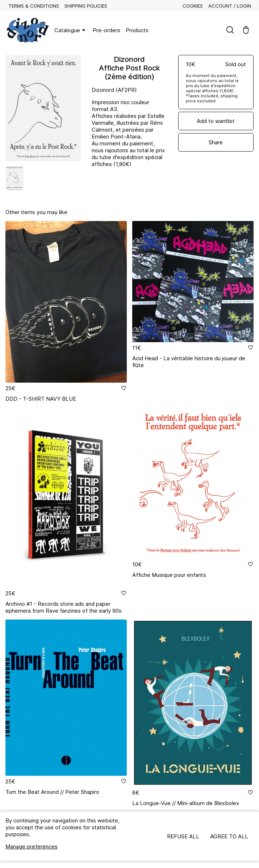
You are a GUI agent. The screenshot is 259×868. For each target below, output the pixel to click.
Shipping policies (86, 6)
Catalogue (71, 30)
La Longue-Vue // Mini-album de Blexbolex (186, 803)
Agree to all (229, 836)
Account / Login (230, 6)
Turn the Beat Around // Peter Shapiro (52, 792)
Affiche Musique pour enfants (169, 575)
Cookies (193, 6)
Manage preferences (32, 846)
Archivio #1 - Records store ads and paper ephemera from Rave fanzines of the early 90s (64, 607)
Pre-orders (106, 30)
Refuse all (183, 836)
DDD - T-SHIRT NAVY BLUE (41, 399)
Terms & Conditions (34, 6)
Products (137, 30)
